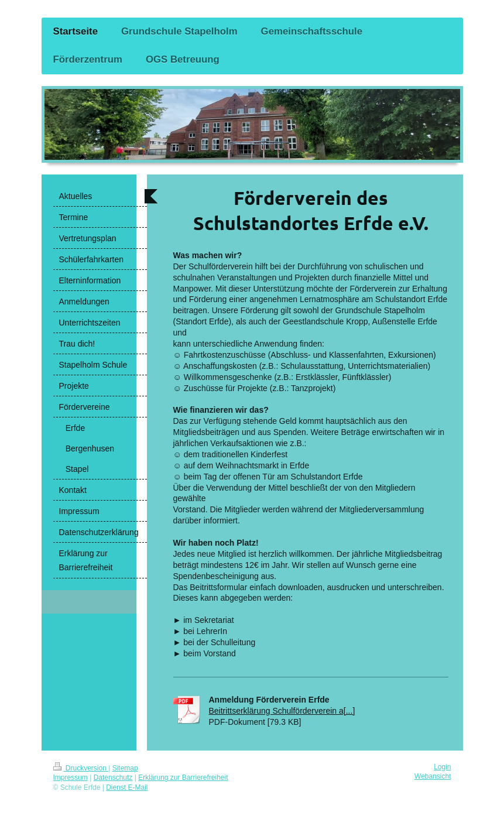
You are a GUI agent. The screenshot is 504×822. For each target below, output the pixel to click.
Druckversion (81, 768)
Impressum (71, 778)
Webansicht (433, 776)
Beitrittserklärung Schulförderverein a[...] (282, 711)
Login (442, 767)
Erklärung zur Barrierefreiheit (183, 778)
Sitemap (125, 768)
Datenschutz (113, 778)
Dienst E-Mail (127, 787)
